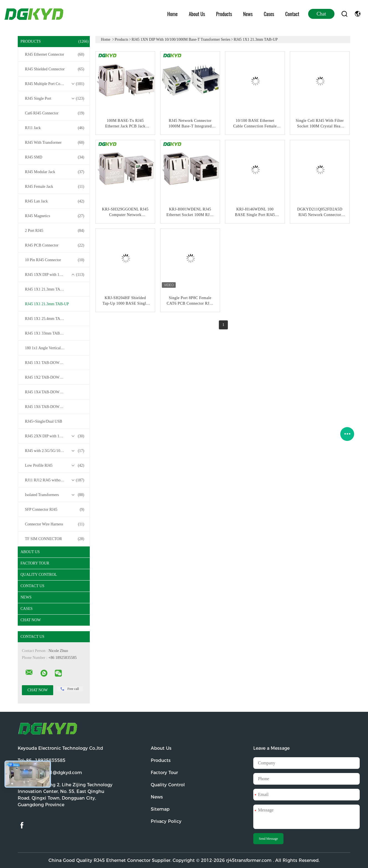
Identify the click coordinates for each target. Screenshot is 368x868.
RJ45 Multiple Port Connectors (55, 84)
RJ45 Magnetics (55, 216)
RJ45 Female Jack (55, 187)
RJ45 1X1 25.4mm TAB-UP (47, 319)
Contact (292, 14)
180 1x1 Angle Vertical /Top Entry (52, 348)
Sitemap (160, 809)
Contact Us (32, 586)
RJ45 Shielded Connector (55, 69)
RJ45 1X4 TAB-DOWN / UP (48, 392)
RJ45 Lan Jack (55, 201)
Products (224, 14)
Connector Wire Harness (55, 524)
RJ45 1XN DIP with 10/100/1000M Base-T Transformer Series (55, 275)
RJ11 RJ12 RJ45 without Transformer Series (55, 480)
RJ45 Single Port (55, 99)
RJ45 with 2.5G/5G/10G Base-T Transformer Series (55, 451)
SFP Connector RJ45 (55, 510)
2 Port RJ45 (55, 231)
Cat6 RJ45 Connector (55, 113)
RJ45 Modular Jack (55, 172)
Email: (50, 773)
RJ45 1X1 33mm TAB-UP (45, 333)
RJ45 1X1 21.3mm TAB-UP (47, 304)
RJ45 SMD (55, 157)
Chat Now (31, 620)
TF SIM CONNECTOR (55, 539)
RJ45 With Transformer (55, 143)
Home (173, 14)
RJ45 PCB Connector (55, 245)
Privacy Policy (166, 821)
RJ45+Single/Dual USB (44, 421)
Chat (321, 14)
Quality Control (39, 575)
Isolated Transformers (55, 495)
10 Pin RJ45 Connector (55, 260)
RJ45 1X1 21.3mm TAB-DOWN (51, 289)
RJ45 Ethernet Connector (55, 55)
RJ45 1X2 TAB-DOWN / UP (48, 377)
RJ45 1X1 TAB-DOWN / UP (48, 363)
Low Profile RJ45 (55, 466)
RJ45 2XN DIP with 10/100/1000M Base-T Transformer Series (55, 436)
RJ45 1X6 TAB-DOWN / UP (48, 407)
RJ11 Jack (55, 128)
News (248, 14)
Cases (269, 14)
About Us (197, 14)
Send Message (268, 839)
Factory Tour (35, 563)
